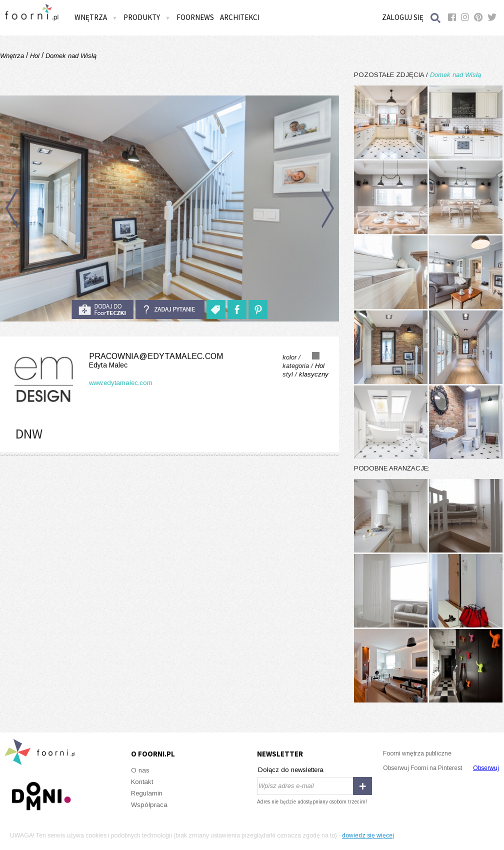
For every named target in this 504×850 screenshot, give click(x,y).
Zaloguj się (403, 17)
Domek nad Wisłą (70, 56)
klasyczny (314, 374)
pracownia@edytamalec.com (117, 361)
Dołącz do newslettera (291, 770)
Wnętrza (96, 17)
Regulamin (147, 793)
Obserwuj (486, 768)
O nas (140, 770)
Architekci (240, 17)
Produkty (147, 17)
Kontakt (142, 782)
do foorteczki (102, 309)
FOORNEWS (195, 17)
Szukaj (436, 18)
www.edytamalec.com (121, 383)
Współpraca (149, 805)
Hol (35, 56)
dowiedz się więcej (368, 835)
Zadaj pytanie (170, 309)
